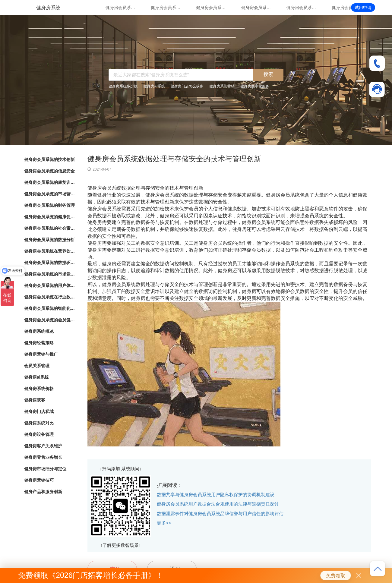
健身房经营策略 (39, 343)
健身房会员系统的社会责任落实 (50, 228)
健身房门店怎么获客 (187, 86)
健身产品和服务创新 (43, 492)
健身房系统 (48, 8)
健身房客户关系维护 (43, 446)
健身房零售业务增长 (43, 457)
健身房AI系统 (154, 86)
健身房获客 (35, 400)
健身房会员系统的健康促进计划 (347, 8)
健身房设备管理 (39, 434)
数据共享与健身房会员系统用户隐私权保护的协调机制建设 (216, 495)
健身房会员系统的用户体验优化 (50, 285)
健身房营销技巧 (39, 480)
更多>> (164, 523)
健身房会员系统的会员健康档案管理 (50, 320)
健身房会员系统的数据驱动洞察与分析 (50, 263)
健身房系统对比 (39, 423)
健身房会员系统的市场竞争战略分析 (50, 274)
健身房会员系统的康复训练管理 (211, 8)
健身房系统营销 (222, 86)
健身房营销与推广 (41, 354)
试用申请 (363, 8)
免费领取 (336, 576)
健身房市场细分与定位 (45, 469)
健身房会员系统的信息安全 (166, 8)
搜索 (268, 74)
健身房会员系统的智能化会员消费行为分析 (50, 308)
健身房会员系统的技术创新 (121, 8)
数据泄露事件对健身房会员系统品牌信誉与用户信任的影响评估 (220, 514)
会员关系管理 (37, 366)
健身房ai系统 (36, 377)
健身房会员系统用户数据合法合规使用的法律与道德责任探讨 (218, 504)
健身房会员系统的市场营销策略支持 (256, 8)
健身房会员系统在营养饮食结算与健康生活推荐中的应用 (50, 251)
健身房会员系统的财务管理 (302, 8)
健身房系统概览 (39, 331)
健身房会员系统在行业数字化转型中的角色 (50, 297)
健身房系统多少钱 (123, 86)
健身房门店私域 (39, 411)
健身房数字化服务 (255, 86)
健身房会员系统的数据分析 (49, 240)
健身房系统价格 (39, 389)
